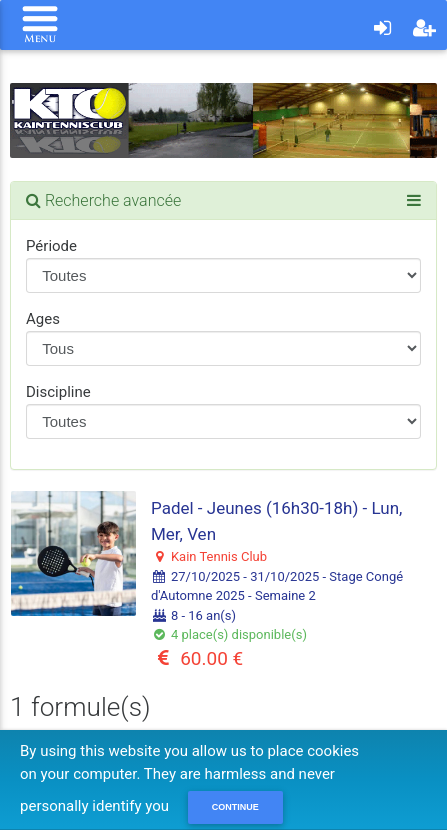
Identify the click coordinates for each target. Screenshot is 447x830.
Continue (235, 807)
